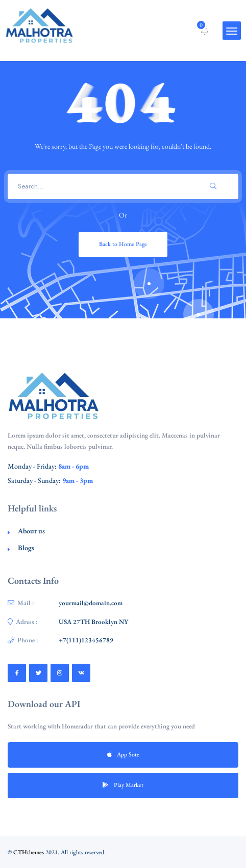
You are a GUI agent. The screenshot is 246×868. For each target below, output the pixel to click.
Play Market (123, 785)
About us (31, 531)
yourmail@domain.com (91, 603)
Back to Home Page (123, 244)
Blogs (26, 548)
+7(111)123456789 (86, 640)
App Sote (123, 754)
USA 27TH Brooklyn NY (93, 622)
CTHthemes (29, 852)
